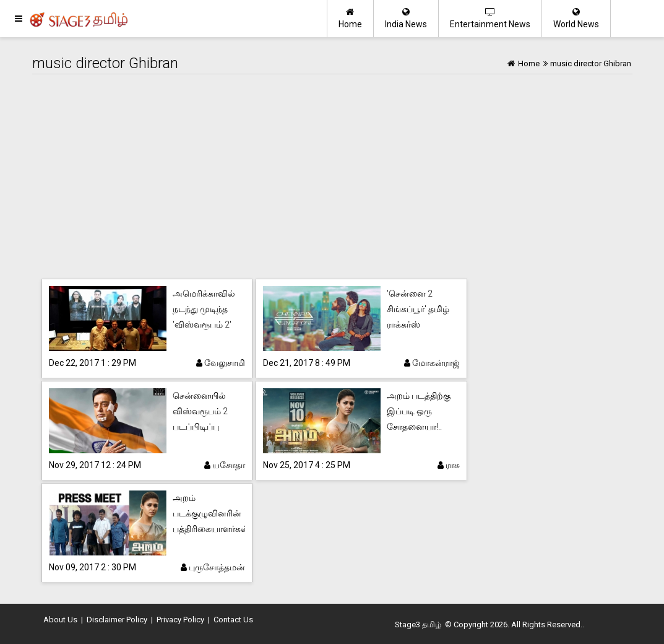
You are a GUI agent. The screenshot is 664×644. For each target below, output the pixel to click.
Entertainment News (490, 18)
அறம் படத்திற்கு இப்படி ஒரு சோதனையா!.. (419, 411)
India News (406, 18)
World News (576, 18)
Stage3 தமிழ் (418, 624)
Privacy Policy (180, 620)
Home (350, 18)
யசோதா (225, 465)
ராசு (449, 465)
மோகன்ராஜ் (432, 363)
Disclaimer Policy (117, 620)
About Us (60, 620)
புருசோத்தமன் (213, 567)
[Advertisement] (332, 180)
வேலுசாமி (221, 363)
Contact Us (233, 620)
